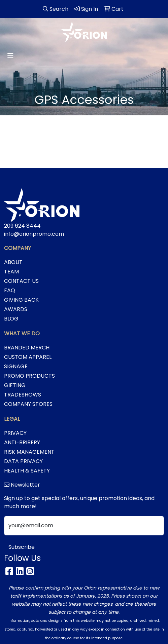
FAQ (10, 290)
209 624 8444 (22, 226)
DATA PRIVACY (23, 461)
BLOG (11, 319)
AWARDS (16, 309)
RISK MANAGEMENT (29, 452)
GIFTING (15, 385)
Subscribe (22, 547)
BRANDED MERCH (27, 348)
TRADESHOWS (23, 395)
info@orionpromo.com (34, 234)
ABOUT (13, 262)
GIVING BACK (21, 300)
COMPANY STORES (28, 404)
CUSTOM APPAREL (28, 357)
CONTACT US (21, 281)
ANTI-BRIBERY (22, 442)
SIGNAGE (16, 366)
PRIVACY (15, 433)
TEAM (11, 272)
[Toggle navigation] (10, 56)
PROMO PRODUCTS (29, 376)
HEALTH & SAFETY (27, 471)
